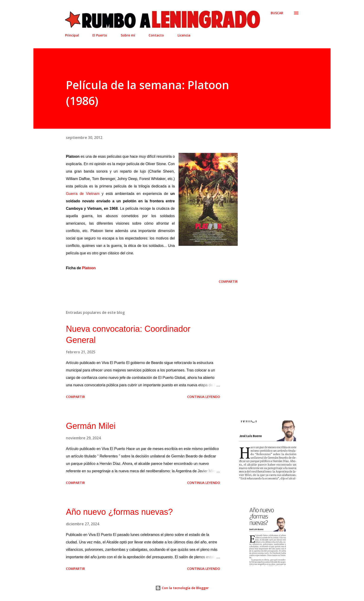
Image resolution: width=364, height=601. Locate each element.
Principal (72, 35)
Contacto (156, 35)
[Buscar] (277, 13)
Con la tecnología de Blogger (182, 588)
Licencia (184, 35)
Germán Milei (91, 426)
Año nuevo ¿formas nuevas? (119, 512)
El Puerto (100, 35)
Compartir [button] (228, 281)
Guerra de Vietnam (83, 194)
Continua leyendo (204, 397)
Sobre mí (128, 35)
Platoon (89, 268)
